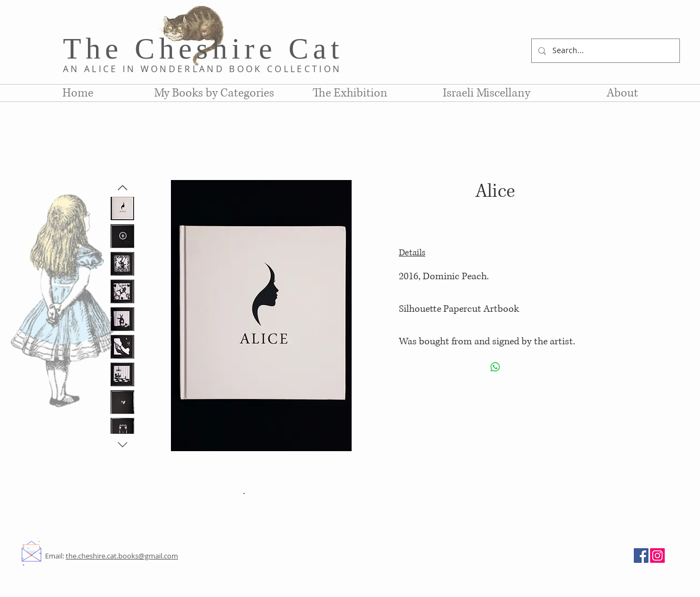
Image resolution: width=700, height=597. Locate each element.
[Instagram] (657, 556)
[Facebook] (641, 556)
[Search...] (604, 51)
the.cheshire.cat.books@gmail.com (122, 556)
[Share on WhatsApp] (495, 367)
